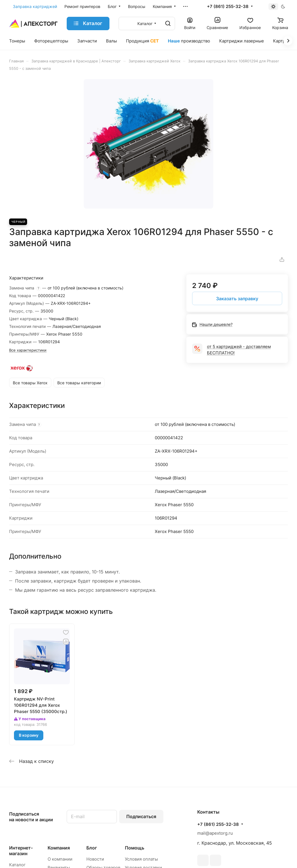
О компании (60, 859)
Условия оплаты (141, 859)
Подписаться (141, 816)
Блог (92, 848)
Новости (95, 859)
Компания (59, 848)
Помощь (135, 848)
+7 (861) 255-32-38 (228, 7)
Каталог (17, 865)
